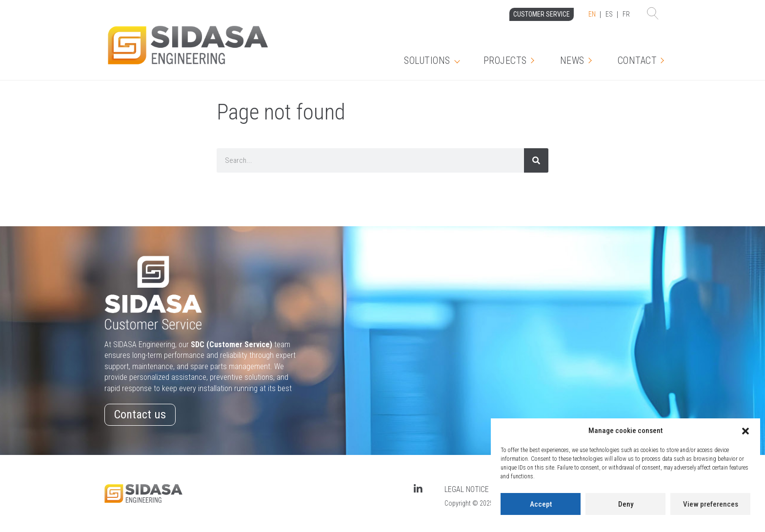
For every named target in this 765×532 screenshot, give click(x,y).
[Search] (536, 160)
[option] (609, 15)
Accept (541, 504)
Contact (637, 60)
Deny (626, 504)
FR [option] (626, 14)
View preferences (711, 504)
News (572, 60)
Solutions (427, 60)
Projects (505, 60)
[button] (745, 431)
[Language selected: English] (609, 15)
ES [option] (609, 14)
